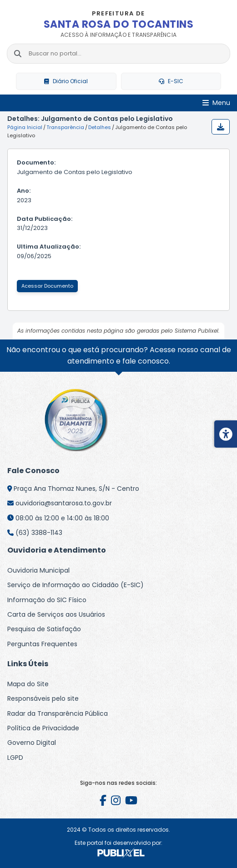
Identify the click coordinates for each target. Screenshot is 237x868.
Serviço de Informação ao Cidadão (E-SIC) (76, 585)
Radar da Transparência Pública (58, 713)
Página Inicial (25, 127)
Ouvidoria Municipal (38, 570)
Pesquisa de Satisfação (44, 629)
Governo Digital (32, 743)
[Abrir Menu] (216, 103)
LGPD (15, 758)
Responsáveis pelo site (43, 698)
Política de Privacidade (43, 728)
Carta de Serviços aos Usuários (56, 614)
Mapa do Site (28, 684)
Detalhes (100, 127)
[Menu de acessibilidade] (226, 434)
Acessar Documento (47, 286)
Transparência (65, 127)
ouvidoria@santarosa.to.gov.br (64, 503)
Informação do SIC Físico (47, 600)
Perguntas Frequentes (42, 644)
